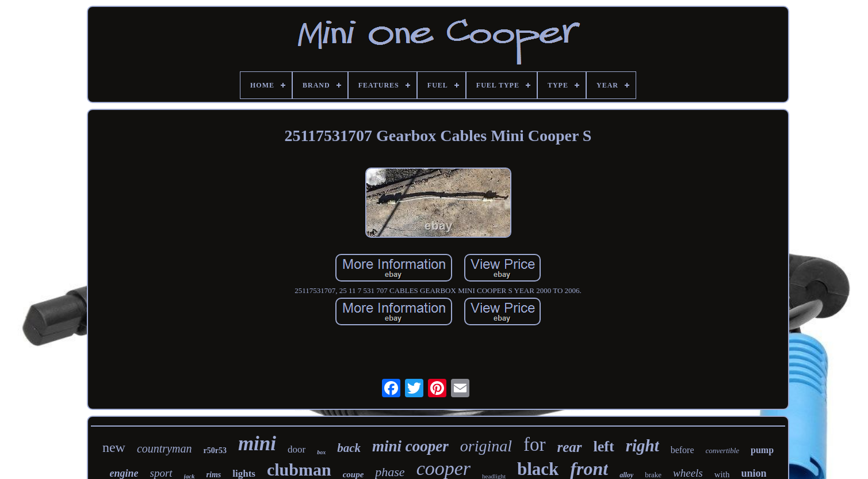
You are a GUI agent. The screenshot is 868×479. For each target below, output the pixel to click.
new (114, 447)
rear (570, 447)
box (321, 452)
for (534, 444)
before (682, 450)
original (486, 446)
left (604, 446)
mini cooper (410, 446)
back (349, 448)
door (297, 449)
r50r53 (215, 451)
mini (257, 444)
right (643, 446)
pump (762, 450)
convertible (722, 451)
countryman (165, 448)
